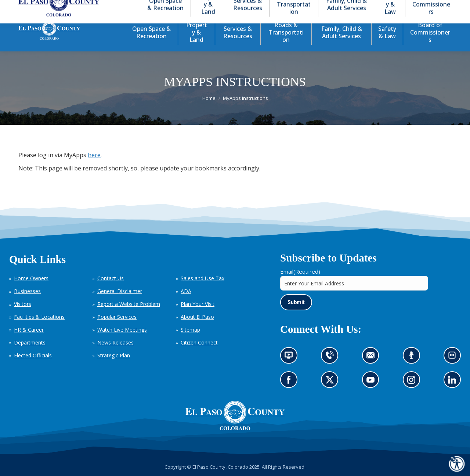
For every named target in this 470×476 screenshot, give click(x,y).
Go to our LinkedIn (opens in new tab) (454, 382)
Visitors (23, 304)
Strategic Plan (114, 355)
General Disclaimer (120, 291)
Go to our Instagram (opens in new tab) (414, 382)
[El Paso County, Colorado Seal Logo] (235, 428)
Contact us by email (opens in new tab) (373, 358)
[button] (416, 7)
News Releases (115, 342)
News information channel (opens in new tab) (291, 358)
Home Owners (31, 278)
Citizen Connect (199, 342)
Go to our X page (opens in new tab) (332, 382)
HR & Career (29, 330)
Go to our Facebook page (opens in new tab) (291, 382)
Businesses (27, 291)
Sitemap (190, 330)
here (94, 155)
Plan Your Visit (198, 304)
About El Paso (197, 317)
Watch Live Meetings (122, 330)
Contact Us (111, 278)
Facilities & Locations (39, 317)
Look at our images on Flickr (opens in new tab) (454, 358)
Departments (30, 342)
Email (300, 271)
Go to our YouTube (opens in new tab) (373, 382)
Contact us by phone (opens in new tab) (332, 358)
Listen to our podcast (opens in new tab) (413, 358)
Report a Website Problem (129, 304)
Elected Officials (33, 355)
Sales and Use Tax (203, 278)
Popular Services (117, 317)
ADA (186, 291)
